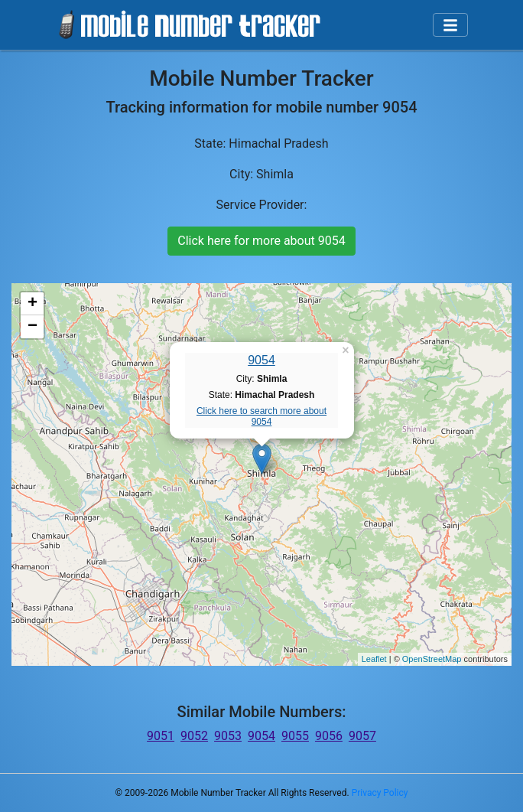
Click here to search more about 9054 (261, 416)
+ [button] (32, 304)
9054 (261, 360)
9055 (295, 736)
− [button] (32, 327)
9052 (194, 736)
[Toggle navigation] (450, 25)
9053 (228, 736)
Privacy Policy (380, 793)
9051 (161, 736)
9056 (329, 736)
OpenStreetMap (432, 659)
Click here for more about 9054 (261, 241)
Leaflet (374, 659)
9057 (362, 736)
